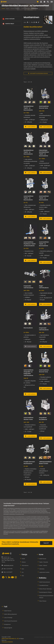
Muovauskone (28, 328)
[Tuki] (41, 2)
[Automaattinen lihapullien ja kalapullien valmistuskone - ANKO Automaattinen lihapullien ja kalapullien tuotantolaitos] (30, 359)
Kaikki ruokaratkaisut (45, 582)
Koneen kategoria (15, 8)
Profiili (23, 559)
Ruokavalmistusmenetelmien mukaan (46, 597)
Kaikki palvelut (8, 611)
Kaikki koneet (43, 559)
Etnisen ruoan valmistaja (45, 589)
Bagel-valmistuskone (44, 287)
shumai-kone (18, 533)
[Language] (44, 2)
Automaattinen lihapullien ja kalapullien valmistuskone (29, 373)
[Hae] (48, 2)
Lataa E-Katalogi (9, 19)
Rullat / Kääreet (43, 565)
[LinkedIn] (32, 22)
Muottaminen (35, 8)
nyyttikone (32, 533)
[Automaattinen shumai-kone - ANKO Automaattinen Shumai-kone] (46, 95)
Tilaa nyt (46, 543)
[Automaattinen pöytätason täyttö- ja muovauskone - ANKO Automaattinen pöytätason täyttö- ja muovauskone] (30, 231)
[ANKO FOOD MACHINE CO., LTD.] (9, 553)
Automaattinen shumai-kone (44, 107)
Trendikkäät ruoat (44, 585)
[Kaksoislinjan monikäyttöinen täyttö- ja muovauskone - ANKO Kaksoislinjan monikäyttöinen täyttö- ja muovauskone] (46, 139)
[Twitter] (30, 22)
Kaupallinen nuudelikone (43, 419)
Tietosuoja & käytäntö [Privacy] (7, 642)
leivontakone (12, 533)
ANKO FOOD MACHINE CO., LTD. (10, 639)
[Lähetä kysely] (38, 2)
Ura (23, 572)
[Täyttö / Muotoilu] (25, 78)
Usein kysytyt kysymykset (11, 621)
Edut (23, 569)
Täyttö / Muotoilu (26, 8)
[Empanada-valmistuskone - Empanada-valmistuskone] (30, 275)
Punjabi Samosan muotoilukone (29, 463)
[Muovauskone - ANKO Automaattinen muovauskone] (30, 317)
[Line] (34, 22)
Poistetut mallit (8, 24)
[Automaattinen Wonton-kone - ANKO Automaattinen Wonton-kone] (30, 407)
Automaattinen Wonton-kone (29, 418)
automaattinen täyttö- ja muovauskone (32, 531)
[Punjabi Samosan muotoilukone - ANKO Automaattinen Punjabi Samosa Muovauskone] (30, 451)
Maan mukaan (43, 601)
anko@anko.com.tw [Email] (8, 565)
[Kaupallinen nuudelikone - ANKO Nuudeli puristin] (46, 407)
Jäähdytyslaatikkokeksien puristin (45, 463)
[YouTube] (12, 577)
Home (8, 8)
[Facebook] (28, 22)
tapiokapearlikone (25, 533)
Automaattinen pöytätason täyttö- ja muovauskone (30, 244)
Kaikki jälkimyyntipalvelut (10, 614)
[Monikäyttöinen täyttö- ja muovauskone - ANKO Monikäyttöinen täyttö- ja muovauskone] (30, 95)
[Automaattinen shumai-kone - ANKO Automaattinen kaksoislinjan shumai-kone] (46, 359)
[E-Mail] (36, 22)
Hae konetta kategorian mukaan (38, 73)
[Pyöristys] (51, 78)
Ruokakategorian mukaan (46, 592)
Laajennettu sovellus (44, 572)
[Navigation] (52, 2)
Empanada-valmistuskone (28, 287)
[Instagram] (16, 577)
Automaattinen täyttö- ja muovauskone (29, 198)
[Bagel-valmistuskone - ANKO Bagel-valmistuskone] (46, 275)
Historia (24, 562)
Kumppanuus (7, 624)
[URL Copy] (39, 22)
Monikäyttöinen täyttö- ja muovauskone (29, 108)
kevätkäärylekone (44, 531)
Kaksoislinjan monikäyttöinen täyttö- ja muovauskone (44, 153)
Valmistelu (42, 569)
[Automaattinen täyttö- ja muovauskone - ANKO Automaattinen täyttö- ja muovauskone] (30, 185)
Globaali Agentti (8, 628)
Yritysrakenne (25, 565)
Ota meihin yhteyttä (38, 533)
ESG (23, 576)
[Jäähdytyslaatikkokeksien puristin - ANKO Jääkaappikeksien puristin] (46, 451)
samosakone (6, 533)
